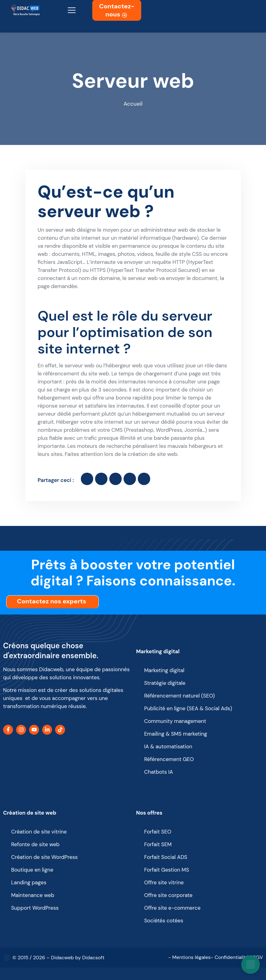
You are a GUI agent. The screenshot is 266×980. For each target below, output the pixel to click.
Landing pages (29, 882)
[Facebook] (8, 730)
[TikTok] (60, 730)
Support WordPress (35, 908)
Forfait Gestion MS (167, 870)
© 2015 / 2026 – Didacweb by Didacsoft (58, 958)
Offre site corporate (168, 895)
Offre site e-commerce (172, 908)
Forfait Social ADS (166, 857)
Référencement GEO (169, 759)
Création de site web (30, 813)
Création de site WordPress (44, 857)
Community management (175, 721)
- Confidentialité (229, 957)
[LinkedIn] (47, 730)
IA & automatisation (168, 746)
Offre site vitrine (164, 882)
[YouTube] (34, 730)
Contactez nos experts (53, 601)
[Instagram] (21, 730)
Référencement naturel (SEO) (180, 696)
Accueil (133, 104)
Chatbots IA (159, 772)
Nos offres (149, 813)
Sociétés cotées (164, 921)
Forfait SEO (158, 832)
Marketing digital (158, 651)
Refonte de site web (35, 844)
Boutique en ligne (32, 870)
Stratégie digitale (165, 683)
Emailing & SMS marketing (176, 734)
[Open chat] (251, 965)
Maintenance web (33, 895)
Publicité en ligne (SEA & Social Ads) (188, 708)
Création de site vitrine (39, 832)
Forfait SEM (158, 844)
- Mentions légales (189, 957)
